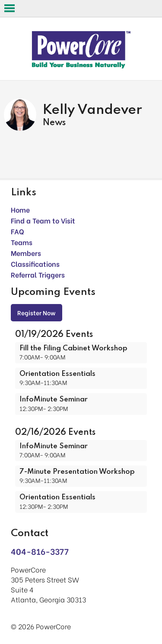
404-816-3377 (40, 551)
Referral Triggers (38, 274)
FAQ (17, 231)
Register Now (37, 312)
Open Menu (10, 8)
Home (20, 209)
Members (26, 253)
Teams (22, 242)
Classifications (35, 264)
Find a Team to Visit (43, 220)
